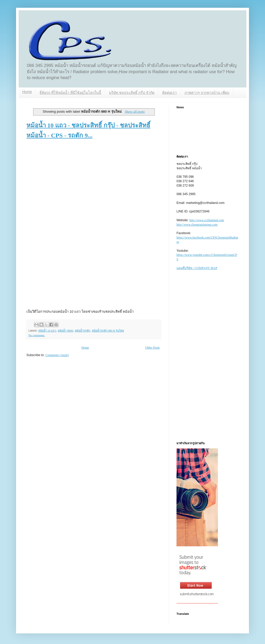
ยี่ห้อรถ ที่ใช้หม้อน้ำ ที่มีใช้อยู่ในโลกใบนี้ (70, 93)
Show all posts (135, 112)
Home (27, 92)
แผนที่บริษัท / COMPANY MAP (197, 268)
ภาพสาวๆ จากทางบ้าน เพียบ (207, 93)
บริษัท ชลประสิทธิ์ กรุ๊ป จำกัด (132, 93)
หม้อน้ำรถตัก (83, 331)
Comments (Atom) (57, 355)
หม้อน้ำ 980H (65, 331)
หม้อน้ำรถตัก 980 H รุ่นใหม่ (108, 331)
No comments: (37, 335)
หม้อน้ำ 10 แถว (47, 331)
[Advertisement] (75, 186)
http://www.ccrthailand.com (207, 220)
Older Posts (152, 348)
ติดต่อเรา (170, 93)
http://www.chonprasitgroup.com (197, 225)
